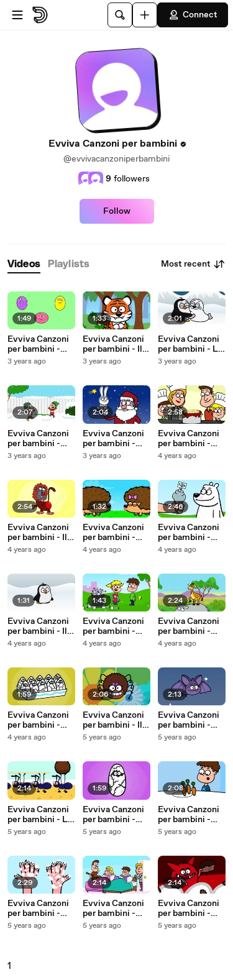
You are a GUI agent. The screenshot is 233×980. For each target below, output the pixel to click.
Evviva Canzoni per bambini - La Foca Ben (190, 344)
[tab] (24, 264)
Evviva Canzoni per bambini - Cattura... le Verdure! (189, 815)
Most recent (193, 264)
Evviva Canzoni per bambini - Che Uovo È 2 (38, 720)
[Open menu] (17, 15)
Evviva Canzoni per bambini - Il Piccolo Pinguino (41, 626)
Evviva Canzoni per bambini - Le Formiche (40, 815)
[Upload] (145, 15)
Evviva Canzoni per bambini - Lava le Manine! (39, 909)
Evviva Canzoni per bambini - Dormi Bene (113, 909)
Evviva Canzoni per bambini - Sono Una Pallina (41, 344)
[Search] (120, 15)
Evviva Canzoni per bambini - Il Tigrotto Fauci (113, 344)
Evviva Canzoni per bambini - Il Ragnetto (113, 720)
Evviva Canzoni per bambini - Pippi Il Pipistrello (189, 720)
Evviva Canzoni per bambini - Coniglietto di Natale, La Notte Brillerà (116, 439)
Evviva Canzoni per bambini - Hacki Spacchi (189, 909)
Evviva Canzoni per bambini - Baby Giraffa (189, 626)
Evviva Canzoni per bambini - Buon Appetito (189, 439)
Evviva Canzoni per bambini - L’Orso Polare (189, 533)
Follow (117, 211)
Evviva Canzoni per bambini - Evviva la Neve (38, 439)
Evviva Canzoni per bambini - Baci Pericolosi (113, 533)
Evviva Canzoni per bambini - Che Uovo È (113, 815)
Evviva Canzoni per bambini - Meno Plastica (113, 626)
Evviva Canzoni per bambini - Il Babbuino (38, 533)
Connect (193, 15)
